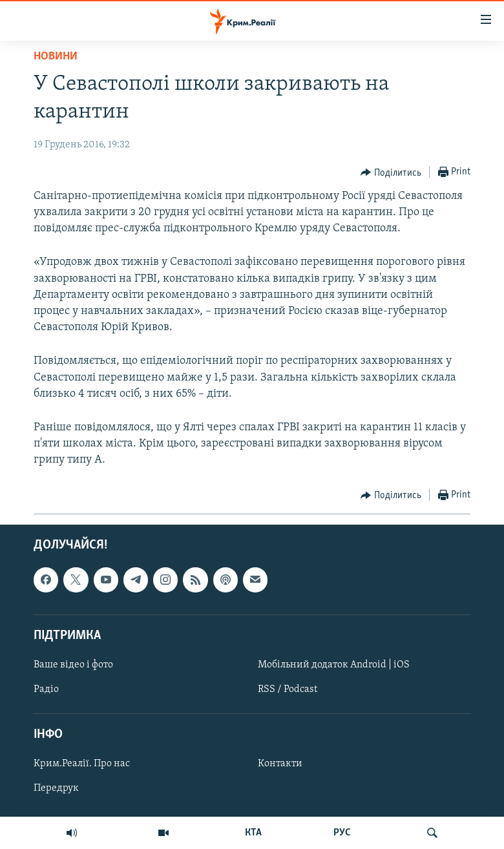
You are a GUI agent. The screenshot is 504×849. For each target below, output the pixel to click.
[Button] (391, 173)
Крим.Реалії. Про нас (82, 764)
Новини (56, 57)
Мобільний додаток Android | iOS (334, 665)
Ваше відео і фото (73, 665)
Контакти (280, 764)
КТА (253, 833)
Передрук (56, 788)
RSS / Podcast (288, 689)
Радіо (46, 689)
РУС (342, 833)
